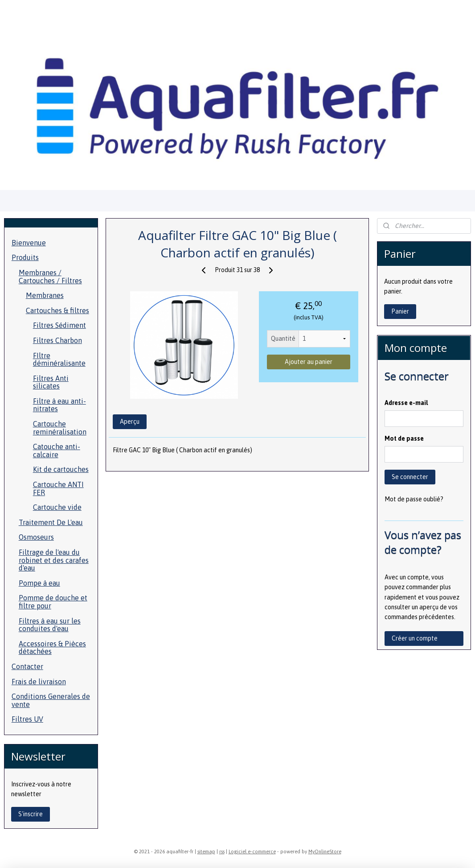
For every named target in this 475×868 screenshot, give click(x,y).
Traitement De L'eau (51, 522)
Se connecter (410, 477)
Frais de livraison (39, 682)
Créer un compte (415, 638)
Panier (400, 311)
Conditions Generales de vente (51, 700)
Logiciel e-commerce (252, 851)
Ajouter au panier (309, 362)
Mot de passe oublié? (414, 499)
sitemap (206, 851)
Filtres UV (27, 719)
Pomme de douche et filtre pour (53, 602)
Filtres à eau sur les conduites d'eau (50, 625)
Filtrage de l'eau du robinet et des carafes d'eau (54, 560)
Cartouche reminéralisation (60, 428)
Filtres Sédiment (59, 325)
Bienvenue (29, 243)
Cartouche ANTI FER (58, 488)
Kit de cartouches (61, 469)
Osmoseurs (36, 537)
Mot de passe (404, 438)
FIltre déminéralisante (59, 360)
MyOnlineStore (325, 851)
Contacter (27, 666)
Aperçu (130, 422)
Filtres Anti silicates (51, 382)
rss (222, 851)
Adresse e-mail (406, 403)
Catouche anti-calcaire (57, 451)
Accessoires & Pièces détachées (52, 648)
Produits (25, 257)
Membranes (45, 295)
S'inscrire (31, 814)
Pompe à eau (39, 583)
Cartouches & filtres (57, 310)
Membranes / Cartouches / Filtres (50, 277)
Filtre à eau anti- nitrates (59, 405)
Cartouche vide (57, 507)
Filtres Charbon (57, 340)
